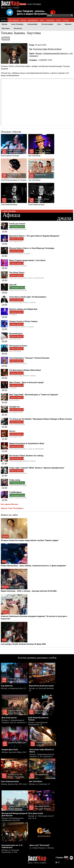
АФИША (4, 20)
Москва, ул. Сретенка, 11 (39, 784)
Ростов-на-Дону (47, 24)
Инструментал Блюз (18, 346)
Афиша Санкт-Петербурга (12, 508)
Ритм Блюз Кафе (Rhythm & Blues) (47, 49)
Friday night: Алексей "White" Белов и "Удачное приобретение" (37, 468)
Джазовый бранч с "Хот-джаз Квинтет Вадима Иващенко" (35, 236)
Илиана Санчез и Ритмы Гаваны (23, 321)
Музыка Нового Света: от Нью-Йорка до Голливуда (32, 248)
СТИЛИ (66, 20)
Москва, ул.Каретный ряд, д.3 (13, 688)
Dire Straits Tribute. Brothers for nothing (26, 456)
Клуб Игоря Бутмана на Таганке (14, 170)
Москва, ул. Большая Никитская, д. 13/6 (10, 851)
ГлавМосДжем (15, 492)
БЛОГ (42, 20)
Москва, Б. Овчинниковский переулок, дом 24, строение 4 (14, 721)
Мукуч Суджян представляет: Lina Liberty (27, 260)
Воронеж (68, 24)
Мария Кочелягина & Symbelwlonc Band (27, 443)
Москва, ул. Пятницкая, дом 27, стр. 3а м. (41, 817)
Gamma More (14, 400)
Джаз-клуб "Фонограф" (40, 845)
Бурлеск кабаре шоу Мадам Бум (23, 309)
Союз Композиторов (14, 194)
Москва (23, 4)
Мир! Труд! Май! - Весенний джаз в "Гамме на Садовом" (34, 395)
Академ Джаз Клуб (10, 750)
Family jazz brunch (17, 224)
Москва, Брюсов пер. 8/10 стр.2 (14, 784)
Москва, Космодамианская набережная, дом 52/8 (12, 819)
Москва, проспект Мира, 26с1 (14, 752)
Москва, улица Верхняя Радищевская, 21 (38, 724)
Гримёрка (13, 315)
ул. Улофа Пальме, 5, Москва (42, 848)
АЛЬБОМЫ (50, 20)
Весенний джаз (16, 334)
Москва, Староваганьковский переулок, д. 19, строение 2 (42, 756)
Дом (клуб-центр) (9, 718)
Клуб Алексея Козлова (14, 145)
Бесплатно (18, 28)
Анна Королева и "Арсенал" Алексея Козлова (29, 358)
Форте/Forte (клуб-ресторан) (41, 686)
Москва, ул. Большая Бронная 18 (41, 689)
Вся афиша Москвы (10, 504)
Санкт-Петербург (34, 4)
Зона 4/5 (13, 285)
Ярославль (6, 28)
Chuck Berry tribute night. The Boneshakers (28, 297)
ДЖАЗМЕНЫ (33, 20)
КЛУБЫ (23, 20)
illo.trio (12, 431)
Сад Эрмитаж (7, 686)
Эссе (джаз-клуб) (16, 241)
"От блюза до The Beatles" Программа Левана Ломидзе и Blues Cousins (41, 419)
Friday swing (15, 480)
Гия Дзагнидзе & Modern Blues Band (25, 370)
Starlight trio (15, 407)
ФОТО (59, 20)
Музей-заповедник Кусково (20, 253)
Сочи (59, 24)
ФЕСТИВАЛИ (14, 20)
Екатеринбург (33, 24)
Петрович (13, 388)
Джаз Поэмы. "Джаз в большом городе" (27, 382)
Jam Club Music (41, 145)
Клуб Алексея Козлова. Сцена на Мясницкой (26, 278)
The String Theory (17, 273)
